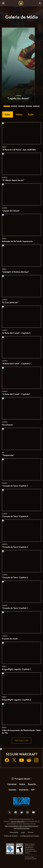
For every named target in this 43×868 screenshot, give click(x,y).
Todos (7, 114)
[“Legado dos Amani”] (6, 106)
